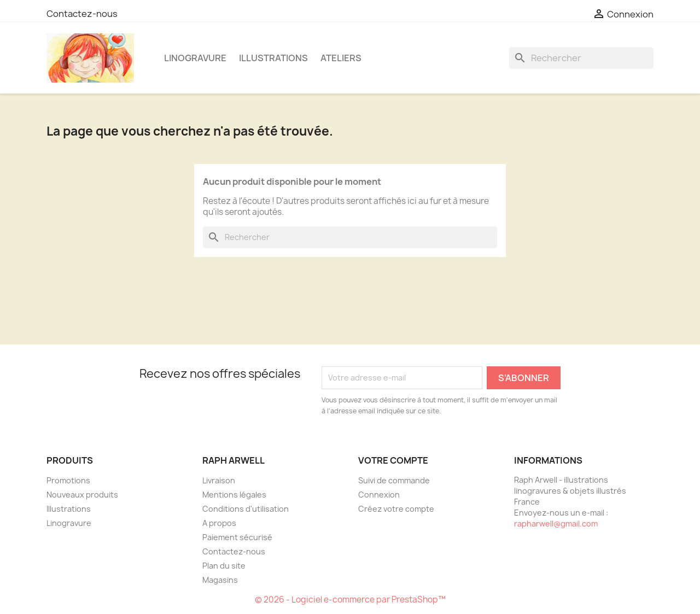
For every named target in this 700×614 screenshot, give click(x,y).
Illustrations (273, 58)
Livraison (219, 480)
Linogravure (195, 58)
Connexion (379, 495)
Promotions (68, 480)
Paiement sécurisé (237, 537)
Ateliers (341, 58)
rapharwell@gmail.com (556, 524)
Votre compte (393, 460)
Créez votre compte (396, 509)
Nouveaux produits (82, 495)
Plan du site (224, 566)
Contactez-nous (82, 14)
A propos (219, 523)
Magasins (220, 580)
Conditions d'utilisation (246, 509)
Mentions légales (234, 495)
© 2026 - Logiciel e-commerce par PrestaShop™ (350, 600)
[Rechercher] (581, 58)
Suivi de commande (394, 480)
